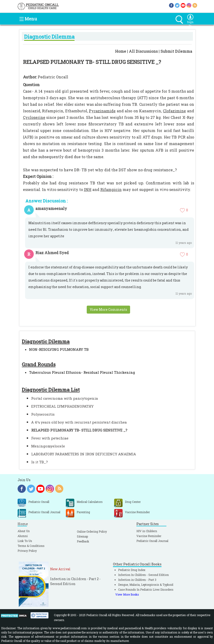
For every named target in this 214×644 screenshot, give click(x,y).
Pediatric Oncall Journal (152, 541)
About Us (24, 531)
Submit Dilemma (176, 51)
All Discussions (143, 51)
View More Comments (108, 309)
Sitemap (82, 536)
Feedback (83, 541)
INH (88, 189)
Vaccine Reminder (149, 536)
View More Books (127, 594)
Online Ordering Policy (92, 531)
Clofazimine (174, 111)
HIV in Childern (147, 531)
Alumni (23, 536)
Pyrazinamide (102, 111)
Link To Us (25, 541)
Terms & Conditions (31, 546)
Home (121, 51)
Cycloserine (34, 117)
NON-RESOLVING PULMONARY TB (59, 349)
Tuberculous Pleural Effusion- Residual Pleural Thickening (82, 372)
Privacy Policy (27, 551)
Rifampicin (111, 189)
